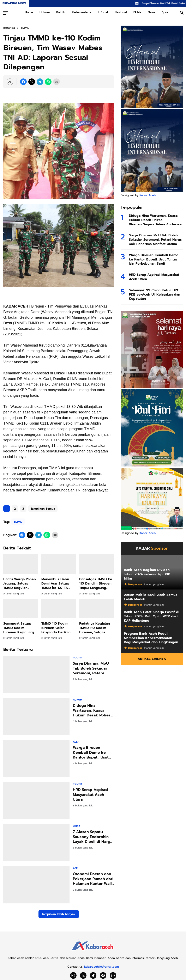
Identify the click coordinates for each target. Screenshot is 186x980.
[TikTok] (93, 975)
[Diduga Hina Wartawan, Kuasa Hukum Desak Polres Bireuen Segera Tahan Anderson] (36, 716)
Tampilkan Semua (43, 509)
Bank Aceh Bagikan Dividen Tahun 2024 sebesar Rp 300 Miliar (147, 574)
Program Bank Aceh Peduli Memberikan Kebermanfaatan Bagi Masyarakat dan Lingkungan (151, 638)
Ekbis (137, 12)
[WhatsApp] (48, 82)
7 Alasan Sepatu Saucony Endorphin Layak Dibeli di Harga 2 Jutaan (93, 837)
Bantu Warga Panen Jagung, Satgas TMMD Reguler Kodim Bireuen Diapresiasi (20, 584)
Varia (77, 826)
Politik (61, 12)
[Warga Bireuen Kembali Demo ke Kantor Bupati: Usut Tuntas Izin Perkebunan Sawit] (36, 759)
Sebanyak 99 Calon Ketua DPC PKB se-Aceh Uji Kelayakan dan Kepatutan (155, 295)
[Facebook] (23, 82)
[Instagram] (73, 975)
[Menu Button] (6, 13)
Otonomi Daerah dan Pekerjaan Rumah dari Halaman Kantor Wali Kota (93, 879)
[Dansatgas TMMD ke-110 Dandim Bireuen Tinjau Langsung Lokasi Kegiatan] (97, 564)
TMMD (18, 522)
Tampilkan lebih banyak (59, 914)
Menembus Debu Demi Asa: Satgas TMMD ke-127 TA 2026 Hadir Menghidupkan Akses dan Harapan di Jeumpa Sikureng (58, 584)
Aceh (76, 742)
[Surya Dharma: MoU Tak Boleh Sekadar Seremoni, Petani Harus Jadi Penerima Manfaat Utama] (36, 674)
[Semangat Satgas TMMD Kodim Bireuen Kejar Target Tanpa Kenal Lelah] (21, 608)
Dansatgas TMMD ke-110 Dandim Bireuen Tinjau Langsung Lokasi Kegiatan (96, 584)
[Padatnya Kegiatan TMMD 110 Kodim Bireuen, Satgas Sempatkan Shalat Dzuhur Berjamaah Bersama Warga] (97, 608)
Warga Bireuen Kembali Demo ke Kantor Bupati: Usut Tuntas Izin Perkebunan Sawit (91, 753)
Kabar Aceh (148, 195)
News (151, 12)
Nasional (121, 12)
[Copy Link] (56, 82)
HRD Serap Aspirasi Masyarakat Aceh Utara (91, 795)
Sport (166, 12)
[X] (32, 82)
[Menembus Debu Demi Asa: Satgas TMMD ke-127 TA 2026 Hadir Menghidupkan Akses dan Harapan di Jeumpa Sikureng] (59, 564)
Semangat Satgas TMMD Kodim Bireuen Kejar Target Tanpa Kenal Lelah (20, 628)
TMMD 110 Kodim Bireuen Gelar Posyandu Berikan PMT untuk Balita (56, 628)
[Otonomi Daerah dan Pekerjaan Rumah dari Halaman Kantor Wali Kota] (36, 885)
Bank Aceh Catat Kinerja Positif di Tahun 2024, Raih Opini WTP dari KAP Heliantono (152, 616)
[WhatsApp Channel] (113, 975)
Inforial (103, 12)
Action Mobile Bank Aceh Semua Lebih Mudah (151, 597)
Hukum (45, 12)
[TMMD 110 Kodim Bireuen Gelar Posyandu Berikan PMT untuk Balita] (59, 608)
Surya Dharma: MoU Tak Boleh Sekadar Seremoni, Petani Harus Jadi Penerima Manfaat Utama (92, 668)
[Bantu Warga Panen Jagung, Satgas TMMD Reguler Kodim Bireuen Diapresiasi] (21, 564)
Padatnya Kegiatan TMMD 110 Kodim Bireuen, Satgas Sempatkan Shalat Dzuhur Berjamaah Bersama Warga (95, 628)
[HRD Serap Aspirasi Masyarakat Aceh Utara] (36, 801)
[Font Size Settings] (10, 82)
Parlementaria (82, 12)
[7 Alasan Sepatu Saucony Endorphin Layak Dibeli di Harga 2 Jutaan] (36, 843)
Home (29, 12)
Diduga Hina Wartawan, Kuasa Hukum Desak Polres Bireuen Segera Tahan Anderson (93, 710)
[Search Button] (182, 13)
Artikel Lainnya (152, 659)
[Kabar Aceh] (93, 952)
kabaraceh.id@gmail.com (101, 967)
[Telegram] (40, 82)
